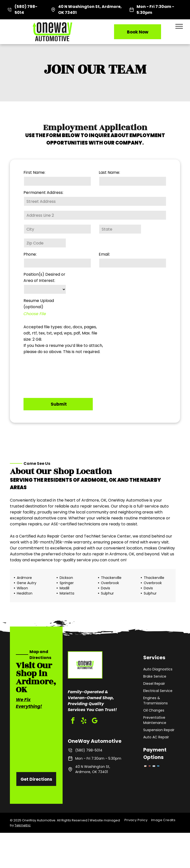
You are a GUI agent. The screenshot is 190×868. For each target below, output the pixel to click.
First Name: (34, 172)
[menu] (179, 26)
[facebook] (73, 721)
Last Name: (109, 172)
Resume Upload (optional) (39, 304)
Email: (104, 254)
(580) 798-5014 (89, 750)
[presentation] (44, 375)
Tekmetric (23, 825)
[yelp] (84, 721)
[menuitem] (138, 820)
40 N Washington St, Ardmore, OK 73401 (93, 769)
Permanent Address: (43, 193)
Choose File (35, 314)
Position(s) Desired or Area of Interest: (44, 277)
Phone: (30, 254)
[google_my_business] (95, 721)
